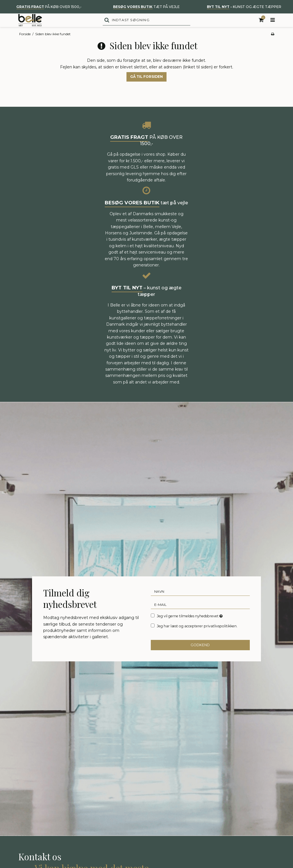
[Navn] (200, 602)
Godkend (200, 656)
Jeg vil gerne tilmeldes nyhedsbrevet (190, 626)
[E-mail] (200, 615)
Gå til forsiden (146, 87)
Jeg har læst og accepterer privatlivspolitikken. (197, 637)
